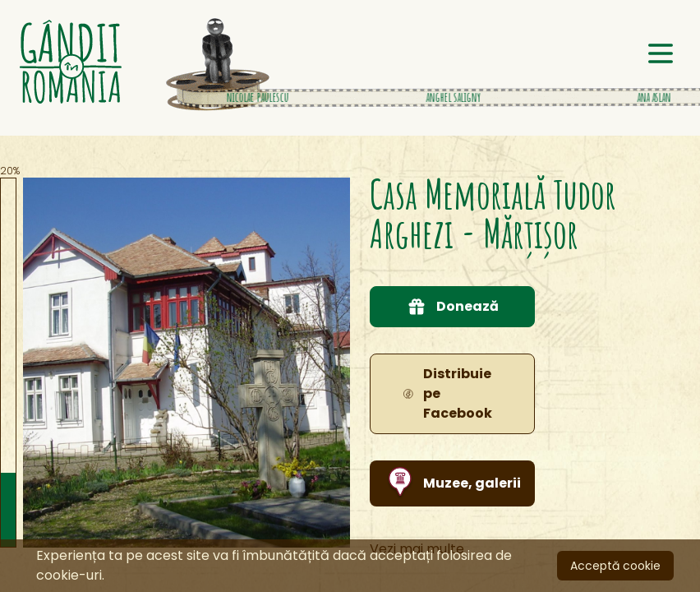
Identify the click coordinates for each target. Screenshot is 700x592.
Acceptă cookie (615, 566)
